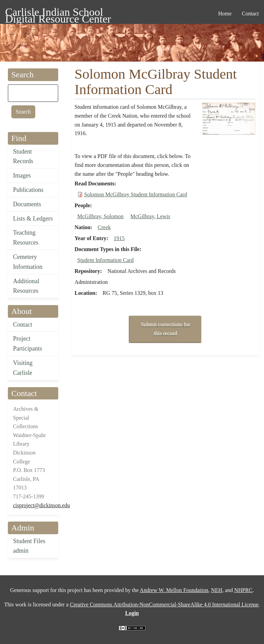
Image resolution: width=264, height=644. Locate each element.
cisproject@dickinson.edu (41, 505)
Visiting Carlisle (23, 368)
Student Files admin (29, 546)
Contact (23, 325)
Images (22, 175)
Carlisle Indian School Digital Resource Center (58, 13)
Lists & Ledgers (33, 219)
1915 (119, 238)
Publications (28, 190)
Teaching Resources (26, 238)
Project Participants (28, 344)
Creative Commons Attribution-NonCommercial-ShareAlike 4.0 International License (164, 604)
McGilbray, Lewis (150, 216)
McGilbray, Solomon (100, 216)
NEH (217, 590)
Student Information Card (105, 260)
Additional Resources (26, 286)
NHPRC (243, 590)
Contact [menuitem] (250, 14)
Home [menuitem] (225, 14)
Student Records (23, 156)
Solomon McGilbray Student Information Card (136, 194)
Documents (27, 204)
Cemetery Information (28, 262)
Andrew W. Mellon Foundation (174, 590)
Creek (104, 227)
